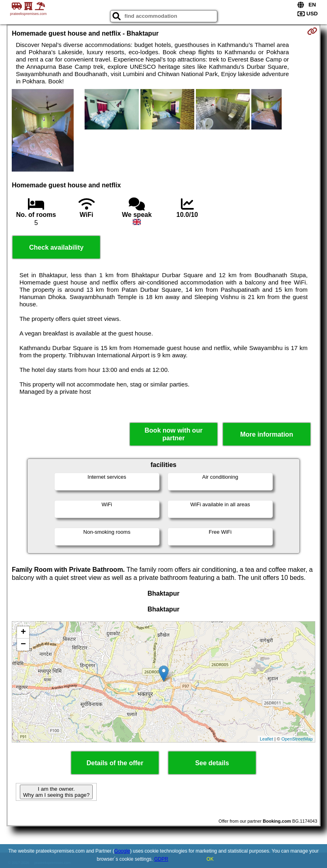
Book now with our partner (173, 434)
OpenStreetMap (297, 739)
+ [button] (23, 632)
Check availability (56, 247)
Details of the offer (115, 763)
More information (266, 434)
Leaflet (266, 739)
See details (212, 763)
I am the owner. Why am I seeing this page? (56, 792)
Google (122, 851)
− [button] (23, 645)
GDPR (161, 859)
